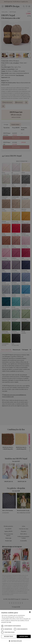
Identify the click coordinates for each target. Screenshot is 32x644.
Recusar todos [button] (9, 636)
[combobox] (30, 612)
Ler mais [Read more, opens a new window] (9, 622)
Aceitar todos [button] (24, 636)
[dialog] (16, 627)
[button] (16, 641)
